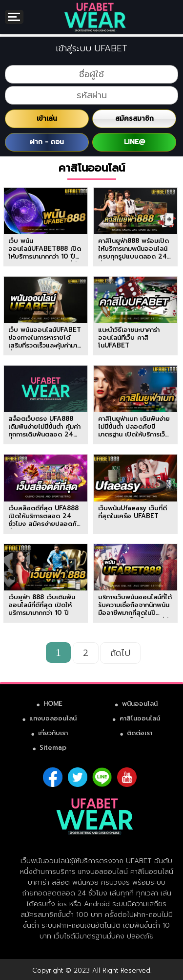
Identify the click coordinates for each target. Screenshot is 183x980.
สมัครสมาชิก (134, 119)
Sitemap (53, 748)
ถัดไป (120, 653)
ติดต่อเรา (140, 733)
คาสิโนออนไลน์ (140, 718)
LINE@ (134, 142)
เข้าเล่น (47, 119)
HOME (53, 704)
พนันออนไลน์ (140, 704)
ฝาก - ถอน (47, 142)
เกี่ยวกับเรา (53, 733)
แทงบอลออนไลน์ (53, 718)
